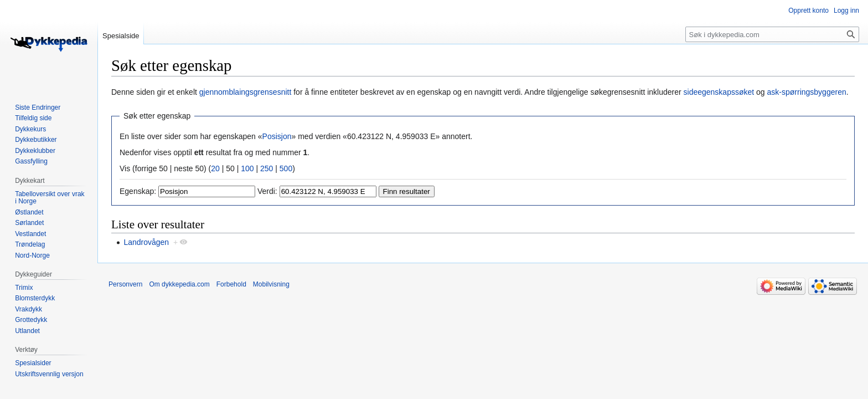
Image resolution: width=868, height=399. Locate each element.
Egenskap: (138, 191)
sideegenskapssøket (719, 92)
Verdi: (267, 191)
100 (247, 168)
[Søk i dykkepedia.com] (772, 34)
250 (267, 168)
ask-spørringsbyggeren (807, 92)
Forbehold (231, 284)
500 (286, 168)
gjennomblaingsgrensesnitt (246, 92)
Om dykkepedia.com (179, 284)
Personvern (125, 284)
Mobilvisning (271, 284)
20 (215, 168)
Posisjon (277, 136)
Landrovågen (146, 242)
